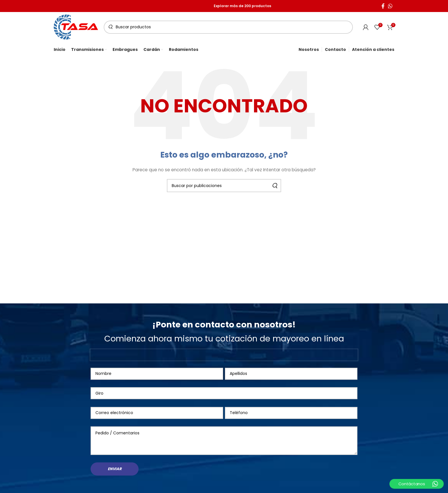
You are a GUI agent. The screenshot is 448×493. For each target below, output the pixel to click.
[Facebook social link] (383, 6)
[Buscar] (228, 27)
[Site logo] (76, 27)
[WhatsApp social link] (390, 6)
